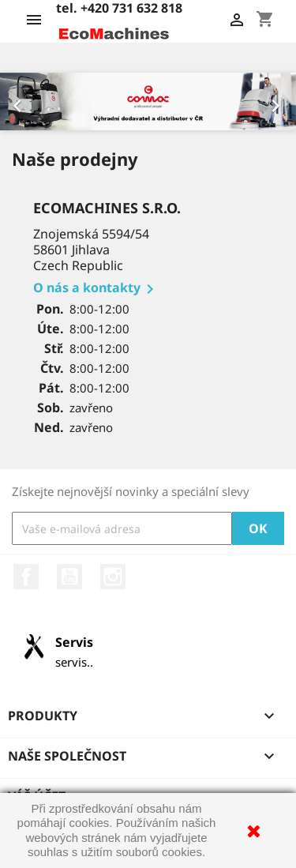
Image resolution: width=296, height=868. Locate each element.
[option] (148, 101)
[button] (22, 101)
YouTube (69, 577)
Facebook (26, 577)
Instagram (113, 577)
